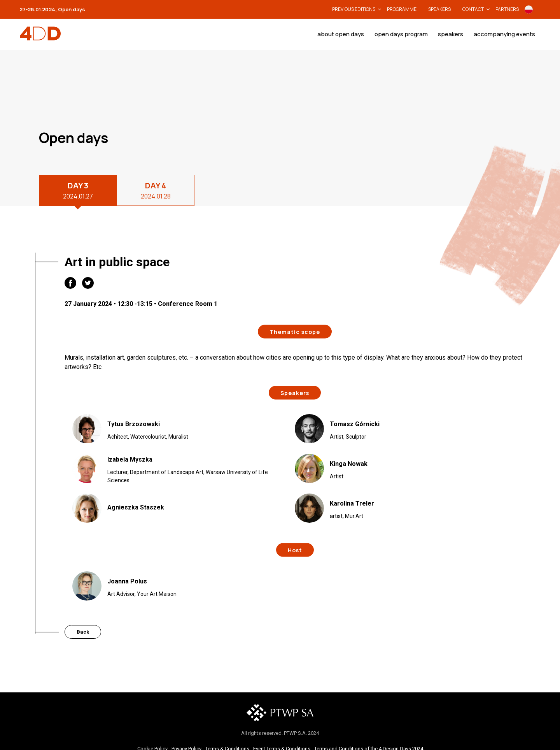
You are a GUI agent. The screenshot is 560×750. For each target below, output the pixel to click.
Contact (473, 9)
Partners (507, 9)
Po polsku (529, 10)
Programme (402, 9)
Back (83, 632)
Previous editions (354, 9)
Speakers (439, 9)
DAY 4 (156, 191)
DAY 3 (78, 191)
